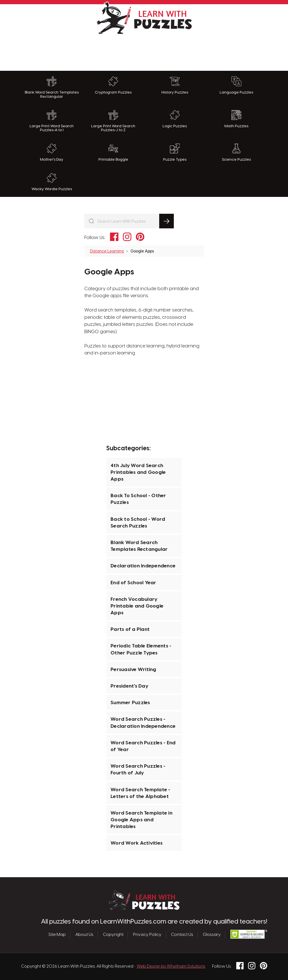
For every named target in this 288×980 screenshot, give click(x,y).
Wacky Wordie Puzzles (52, 182)
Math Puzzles (236, 119)
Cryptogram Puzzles (113, 85)
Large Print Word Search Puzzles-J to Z (113, 121)
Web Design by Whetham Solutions (171, 967)
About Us (84, 935)
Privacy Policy (147, 935)
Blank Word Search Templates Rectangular (52, 87)
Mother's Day (52, 153)
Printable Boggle (113, 153)
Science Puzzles (236, 153)
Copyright (113, 935)
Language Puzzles (236, 85)
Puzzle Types (175, 153)
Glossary (212, 935)
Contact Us (182, 935)
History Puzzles (175, 85)
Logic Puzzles (175, 119)
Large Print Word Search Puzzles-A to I (52, 121)
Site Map (57, 935)
